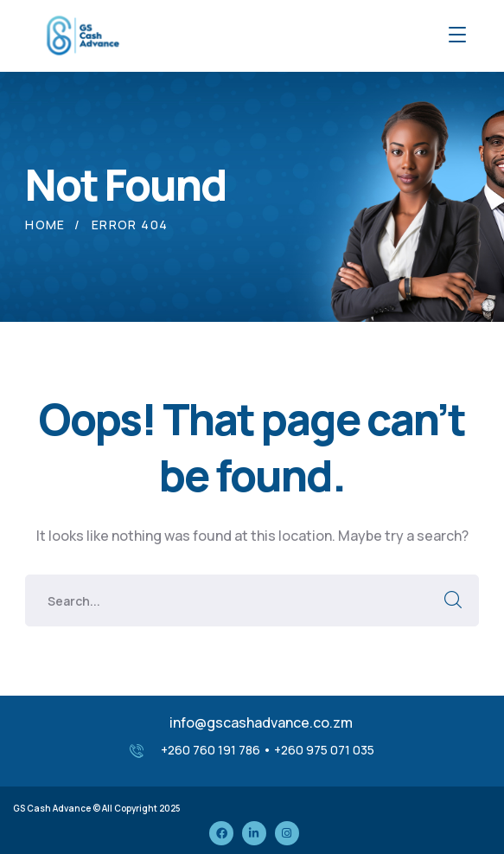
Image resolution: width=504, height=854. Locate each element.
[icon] (221, 833)
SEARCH (453, 600)
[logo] (81, 34)
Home (45, 225)
